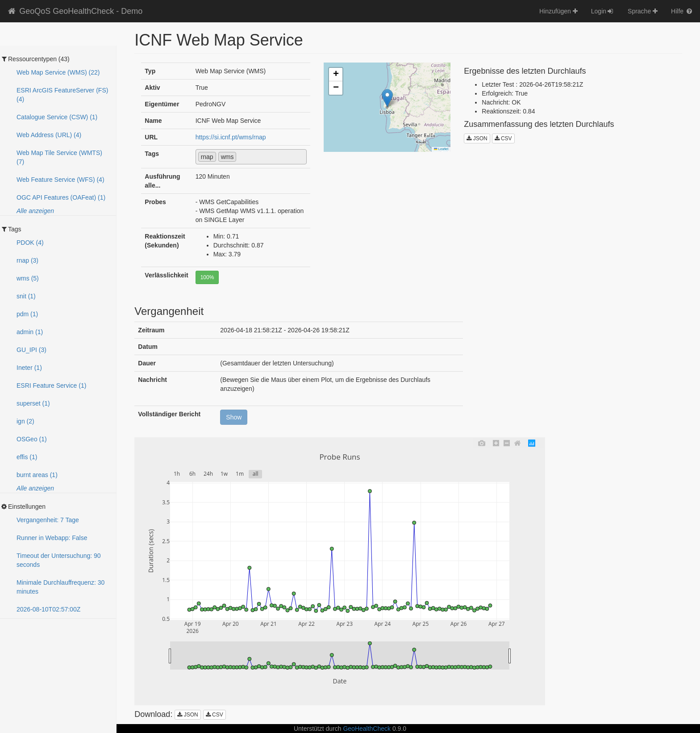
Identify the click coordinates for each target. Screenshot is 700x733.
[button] (387, 98)
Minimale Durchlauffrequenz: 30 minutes (60, 587)
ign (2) (25, 421)
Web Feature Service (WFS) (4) (60, 180)
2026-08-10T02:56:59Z (48, 609)
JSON (477, 138)
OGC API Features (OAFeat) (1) (61, 197)
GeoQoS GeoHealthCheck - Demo (75, 11)
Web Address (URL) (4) (49, 135)
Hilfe (682, 11)
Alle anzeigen (35, 211)
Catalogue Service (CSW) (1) (57, 117)
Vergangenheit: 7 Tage (48, 520)
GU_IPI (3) (31, 350)
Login (603, 11)
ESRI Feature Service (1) (51, 385)
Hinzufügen (558, 11)
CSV (503, 138)
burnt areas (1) (37, 475)
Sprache (643, 11)
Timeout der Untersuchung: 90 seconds (59, 560)
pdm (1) (27, 314)
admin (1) (30, 332)
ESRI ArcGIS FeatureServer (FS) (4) (62, 95)
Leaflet (441, 149)
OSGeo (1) (32, 439)
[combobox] (251, 157)
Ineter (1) (29, 368)
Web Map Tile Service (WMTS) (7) (59, 157)
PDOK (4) (30, 243)
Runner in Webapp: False (52, 538)
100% (207, 277)
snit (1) (26, 296)
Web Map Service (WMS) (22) (58, 72)
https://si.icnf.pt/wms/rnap (231, 137)
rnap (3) (27, 260)
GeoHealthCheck (367, 729)
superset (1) (33, 403)
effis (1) (27, 457)
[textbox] (241, 156)
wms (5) (28, 278)
